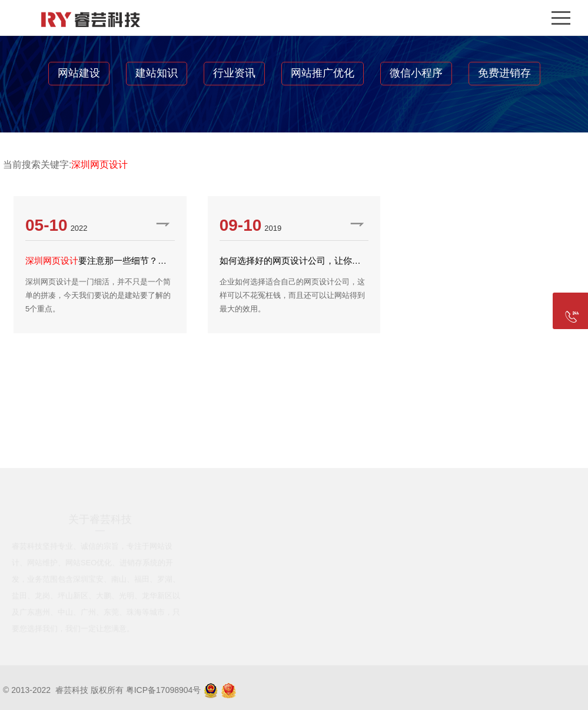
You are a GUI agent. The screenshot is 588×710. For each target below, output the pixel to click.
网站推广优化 (323, 73)
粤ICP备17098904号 (164, 690)
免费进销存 (504, 73)
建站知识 (157, 73)
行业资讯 (234, 73)
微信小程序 (416, 73)
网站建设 (79, 73)
